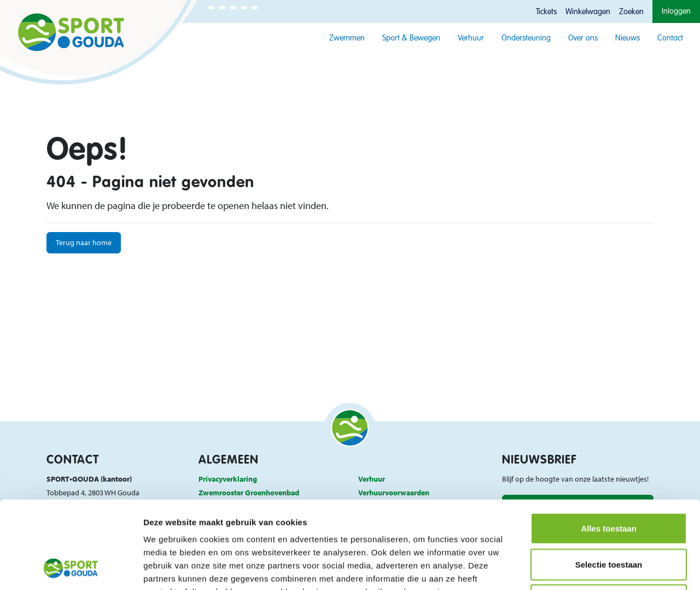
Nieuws (628, 38)
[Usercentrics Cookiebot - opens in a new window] (71, 569)
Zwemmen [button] (347, 38)
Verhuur (471, 38)
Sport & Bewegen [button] (411, 38)
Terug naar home (84, 242)
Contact (670, 38)
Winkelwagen (588, 12)
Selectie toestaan (609, 482)
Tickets (546, 12)
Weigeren (608, 518)
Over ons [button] (583, 38)
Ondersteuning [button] (526, 38)
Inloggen (676, 11)
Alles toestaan (609, 446)
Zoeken (631, 12)
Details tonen (591, 568)
